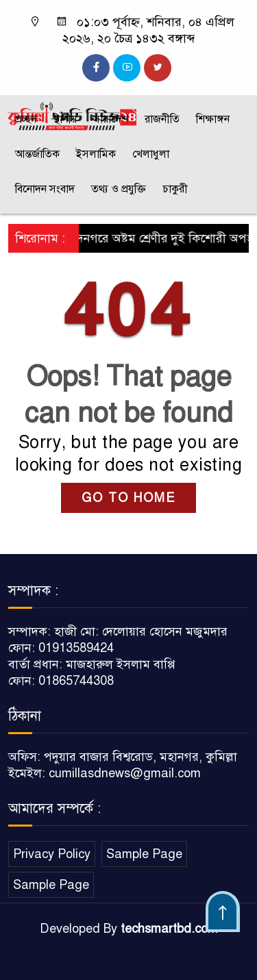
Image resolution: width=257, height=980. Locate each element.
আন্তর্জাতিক (37, 154)
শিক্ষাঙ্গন (213, 119)
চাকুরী (175, 189)
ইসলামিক (96, 154)
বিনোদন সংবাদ (45, 189)
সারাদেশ (111, 119)
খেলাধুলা (151, 154)
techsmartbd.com (169, 929)
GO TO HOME (128, 498)
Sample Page (144, 854)
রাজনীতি (162, 119)
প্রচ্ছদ (26, 119)
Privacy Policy (52, 854)
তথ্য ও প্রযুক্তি (119, 189)
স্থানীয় (65, 119)
